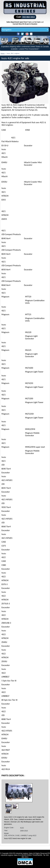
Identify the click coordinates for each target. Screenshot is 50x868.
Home (3, 53)
